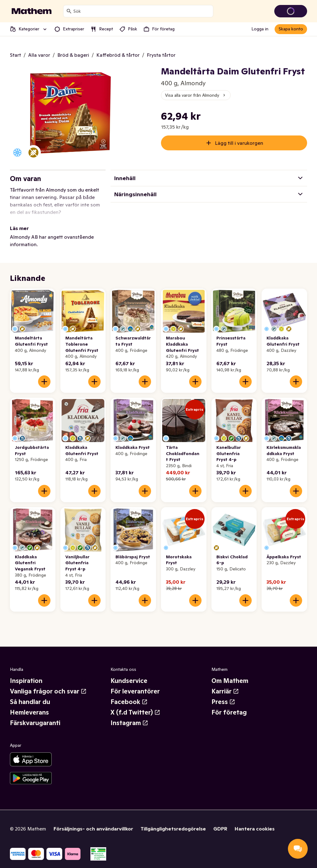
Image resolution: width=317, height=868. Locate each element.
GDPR (220, 821)
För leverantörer (135, 684)
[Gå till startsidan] (32, 11)
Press (223, 694)
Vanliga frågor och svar (48, 684)
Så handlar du (30, 694)
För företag (229, 705)
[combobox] (142, 11)
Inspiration (26, 673)
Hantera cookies (255, 821)
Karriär (225, 684)
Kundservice (129, 673)
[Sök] (69, 11)
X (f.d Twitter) (135, 705)
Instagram (129, 715)
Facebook (129, 694)
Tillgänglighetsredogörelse (173, 821)
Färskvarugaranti (35, 715)
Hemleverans (29, 705)
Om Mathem (230, 673)
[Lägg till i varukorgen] (44, 374)
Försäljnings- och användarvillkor (93, 821)
